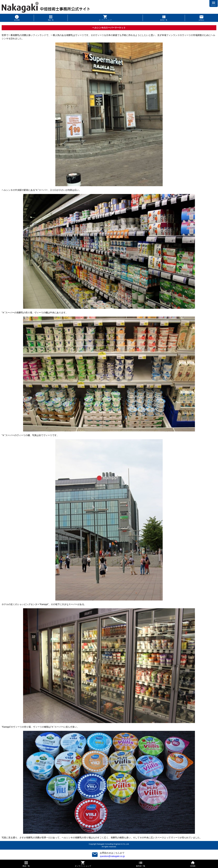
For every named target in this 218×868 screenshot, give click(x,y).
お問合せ (201, 20)
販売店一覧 (164, 20)
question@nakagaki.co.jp (112, 856)
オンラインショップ (105, 20)
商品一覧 (51, 20)
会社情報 (17, 20)
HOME (193, 866)
